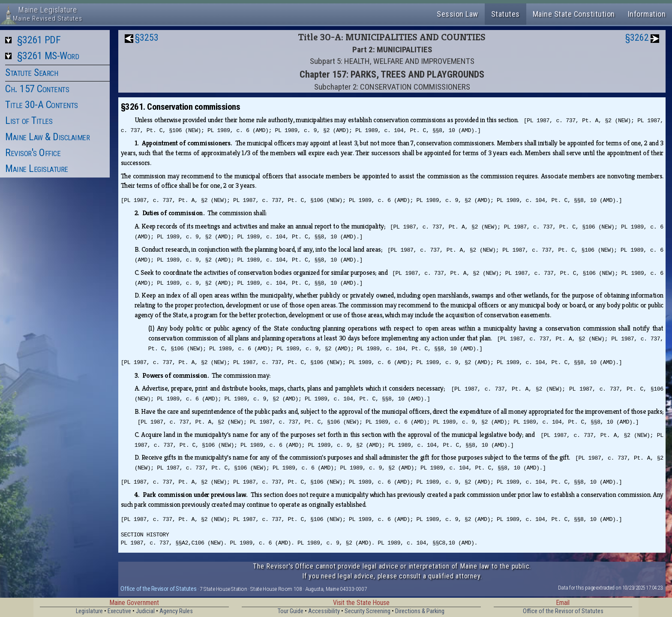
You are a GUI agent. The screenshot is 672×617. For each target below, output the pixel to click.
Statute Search (31, 72)
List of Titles (29, 120)
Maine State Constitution (574, 14)
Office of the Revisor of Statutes (158, 589)
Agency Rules (176, 611)
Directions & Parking (420, 611)
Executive (119, 611)
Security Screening (367, 611)
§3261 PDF (39, 40)
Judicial (145, 611)
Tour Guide (291, 611)
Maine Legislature (37, 169)
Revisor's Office (33, 153)
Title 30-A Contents (42, 105)
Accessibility (324, 611)
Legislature (89, 611)
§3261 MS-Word (48, 56)
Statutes (505, 14)
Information (647, 14)
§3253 (147, 38)
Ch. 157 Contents (37, 89)
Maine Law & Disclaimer (47, 137)
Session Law (457, 14)
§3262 (637, 38)
